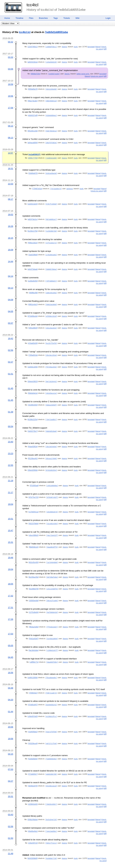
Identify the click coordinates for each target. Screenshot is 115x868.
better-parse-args (83, 73)
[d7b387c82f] (52, 492)
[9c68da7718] (51, 849)
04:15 (11, 746)
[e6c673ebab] (33, 267)
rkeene (64, 47)
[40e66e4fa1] (33, 822)
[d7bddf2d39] (33, 340)
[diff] (105, 49)
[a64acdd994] (33, 141)
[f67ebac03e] (51, 363)
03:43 (11, 805)
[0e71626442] (51, 378)
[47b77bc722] (34, 492)
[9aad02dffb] (52, 541)
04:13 (11, 285)
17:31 (11, 601)
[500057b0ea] (51, 267)
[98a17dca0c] (33, 100)
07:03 (11, 761)
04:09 (11, 297)
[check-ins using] (97, 76)
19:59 (11, 84)
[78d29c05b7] (51, 795)
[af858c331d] (51, 313)
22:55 (11, 460)
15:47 (11, 525)
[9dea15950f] (51, 401)
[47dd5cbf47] (33, 697)
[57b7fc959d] (51, 202)
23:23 (11, 449)
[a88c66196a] (51, 290)
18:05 (11, 577)
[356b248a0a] (33, 810)
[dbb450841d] (51, 100)
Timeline (20, 18)
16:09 (11, 247)
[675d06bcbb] (33, 313)
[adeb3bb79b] (51, 765)
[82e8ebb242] (51, 697)
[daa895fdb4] (52, 655)
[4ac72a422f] (52, 529)
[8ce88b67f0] (34, 582)
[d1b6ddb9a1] (51, 115)
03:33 (11, 57)
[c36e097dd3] (33, 708)
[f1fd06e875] (33, 172)
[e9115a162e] (51, 325)
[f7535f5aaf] (34, 480)
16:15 (11, 236)
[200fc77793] (33, 157)
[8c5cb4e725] (51, 810)
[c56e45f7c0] (33, 834)
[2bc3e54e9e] (51, 442)
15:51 (11, 513)
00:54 (11, 422)
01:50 (11, 829)
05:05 (11, 638)
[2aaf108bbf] (33, 252)
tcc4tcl (32, 5)
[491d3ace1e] (51, 389)
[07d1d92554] (51, 465)
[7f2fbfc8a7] (33, 685)
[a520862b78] (52, 506)
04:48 (11, 680)
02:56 (11, 347)
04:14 (11, 273)
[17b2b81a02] (51, 252)
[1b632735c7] (33, 427)
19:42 (11, 335)
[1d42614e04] (33, 202)
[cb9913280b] (33, 670)
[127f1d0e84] (34, 606)
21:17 (11, 487)
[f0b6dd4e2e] (33, 389)
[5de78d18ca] (51, 130)
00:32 (11, 42)
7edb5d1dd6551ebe (56, 32)
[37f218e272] (51, 241)
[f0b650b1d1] (34, 541)
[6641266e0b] (51, 89)
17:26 (11, 612)
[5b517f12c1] (51, 834)
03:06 (11, 69)
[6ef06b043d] (52, 606)
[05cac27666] (51, 454)
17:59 (11, 107)
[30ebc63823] (33, 378)
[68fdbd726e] (35, 73)
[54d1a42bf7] (34, 632)
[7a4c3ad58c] (51, 822)
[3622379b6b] (33, 518)
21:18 (11, 475)
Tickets (67, 18)
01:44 (11, 704)
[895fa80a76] (33, 89)
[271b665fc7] (33, 765)
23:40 (11, 437)
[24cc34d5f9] (52, 582)
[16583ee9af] (34, 594)
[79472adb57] (51, 415)
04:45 (11, 650)
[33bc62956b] (33, 465)
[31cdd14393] (52, 518)
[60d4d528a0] (51, 427)
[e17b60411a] (33, 506)
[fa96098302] (51, 750)
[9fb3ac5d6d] (34, 620)
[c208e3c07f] (52, 643)
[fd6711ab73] (51, 685)
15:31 (11, 536)
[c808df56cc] (51, 47)
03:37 (11, 320)
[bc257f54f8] (51, 340)
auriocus (70, 187)
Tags (56, 18)
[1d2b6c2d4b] (33, 363)
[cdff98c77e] (34, 655)
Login (108, 18)
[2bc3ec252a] (51, 352)
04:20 (11, 692)
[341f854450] (33, 401)
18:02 (11, 213)
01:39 (11, 407)
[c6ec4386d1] (34, 529)
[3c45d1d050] (52, 632)
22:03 (11, 182)
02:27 (11, 358)
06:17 (11, 197)
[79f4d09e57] (51, 278)
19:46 (11, 551)
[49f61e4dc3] (33, 301)
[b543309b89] (33, 849)
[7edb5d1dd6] (51, 157)
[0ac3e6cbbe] (34, 643)
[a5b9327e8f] (33, 115)
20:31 (11, 787)
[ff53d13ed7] (52, 620)
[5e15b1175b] (33, 229)
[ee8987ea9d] (54, 73)
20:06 (11, 719)
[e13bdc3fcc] (51, 708)
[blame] (98, 47)
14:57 (11, 152)
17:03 (11, 627)
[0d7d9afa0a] (52, 571)
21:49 (11, 844)
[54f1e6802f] (33, 325)
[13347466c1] (33, 47)
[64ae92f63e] (33, 442)
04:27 (11, 772)
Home (7, 18)
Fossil (17, 862)
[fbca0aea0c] (51, 670)
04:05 (11, 308)
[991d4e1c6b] (33, 130)
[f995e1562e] (33, 241)
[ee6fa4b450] (33, 278)
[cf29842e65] (33, 795)
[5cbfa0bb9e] (33, 750)
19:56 (11, 95)
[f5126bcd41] (33, 454)
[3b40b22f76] (33, 777)
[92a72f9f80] (51, 724)
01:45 (11, 384)
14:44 (11, 259)
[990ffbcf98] (33, 290)
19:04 (11, 499)
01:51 (11, 370)
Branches (43, 18)
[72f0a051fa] (33, 352)
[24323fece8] (33, 735)
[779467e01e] (37, 187)
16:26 (11, 224)
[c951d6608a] (52, 480)
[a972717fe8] (51, 735)
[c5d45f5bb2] (33, 724)
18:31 (11, 167)
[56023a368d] (51, 301)
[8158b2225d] (33, 415)
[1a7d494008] (52, 556)
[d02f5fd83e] (51, 141)
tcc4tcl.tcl (25, 32)
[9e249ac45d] (34, 571)
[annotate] (91, 47)
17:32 (11, 589)
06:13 (11, 125)
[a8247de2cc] (33, 217)
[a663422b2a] (33, 62)
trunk (76, 47)
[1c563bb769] (51, 229)
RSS (23, 862)
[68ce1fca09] (52, 594)
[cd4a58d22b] (51, 62)
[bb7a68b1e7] (51, 217)
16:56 (11, 665)
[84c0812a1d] (51, 777)
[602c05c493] (34, 556)
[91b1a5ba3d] (51, 172)
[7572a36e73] (56, 187)
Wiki (77, 18)
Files (31, 18)
